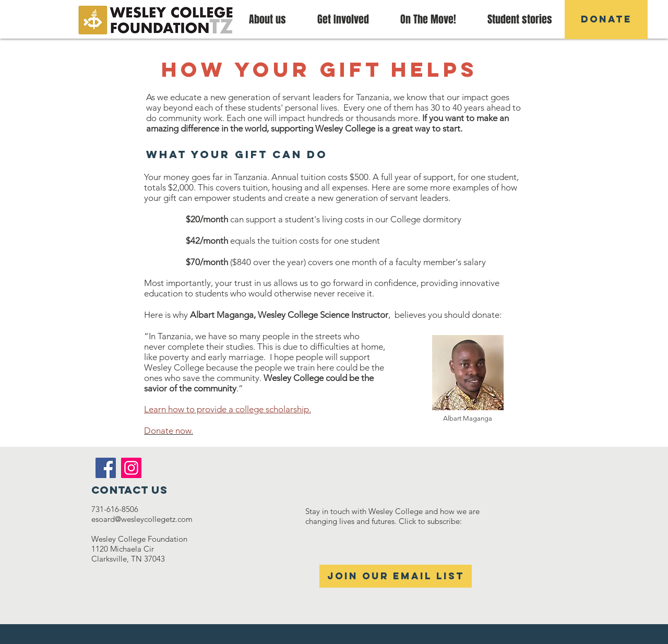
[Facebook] (106, 468)
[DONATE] (606, 20)
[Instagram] (131, 468)
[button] (428, 19)
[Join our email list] (396, 576)
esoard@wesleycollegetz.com (142, 519)
